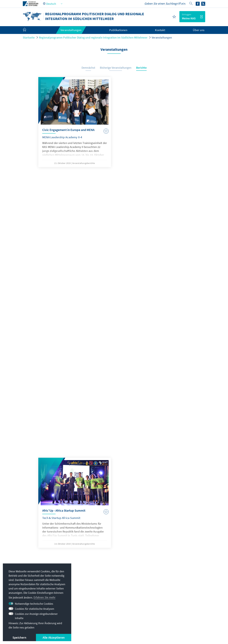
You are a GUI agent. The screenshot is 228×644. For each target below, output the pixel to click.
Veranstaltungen (162, 37)
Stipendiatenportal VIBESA (169, 584)
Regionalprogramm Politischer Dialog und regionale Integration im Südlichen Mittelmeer (93, 37)
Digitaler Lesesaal (164, 597)
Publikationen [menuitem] (118, 30)
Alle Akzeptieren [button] (54, 637)
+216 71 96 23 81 (99, 584)
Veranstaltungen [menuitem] (71, 30)
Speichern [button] (19, 637)
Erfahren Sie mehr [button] (44, 597)
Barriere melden (169, 622)
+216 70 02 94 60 (99, 578)
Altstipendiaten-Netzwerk (169, 590)
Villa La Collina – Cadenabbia (171, 603)
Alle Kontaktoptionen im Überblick (108, 590)
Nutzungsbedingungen (101, 622)
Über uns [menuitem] (199, 30)
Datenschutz (75, 622)
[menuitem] (28, 30)
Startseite (29, 37)
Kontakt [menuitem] (160, 30)
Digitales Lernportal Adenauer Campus (177, 578)
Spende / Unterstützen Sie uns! (172, 610)
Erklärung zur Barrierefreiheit (137, 622)
